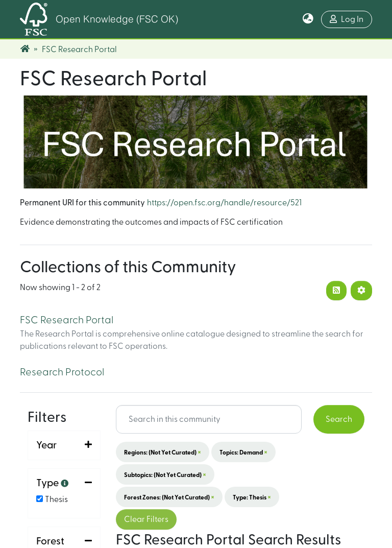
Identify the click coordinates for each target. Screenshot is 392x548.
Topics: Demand (243, 452)
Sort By (52, 495)
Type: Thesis (252, 497)
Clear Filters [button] (146, 519)
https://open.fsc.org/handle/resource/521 (224, 203)
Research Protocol (62, 372)
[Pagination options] (361, 291)
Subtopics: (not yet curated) (165, 474)
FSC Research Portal (67, 320)
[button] (308, 19)
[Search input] (209, 419)
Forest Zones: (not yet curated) (169, 497)
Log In (347, 19)
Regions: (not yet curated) (163, 452)
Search (339, 419)
